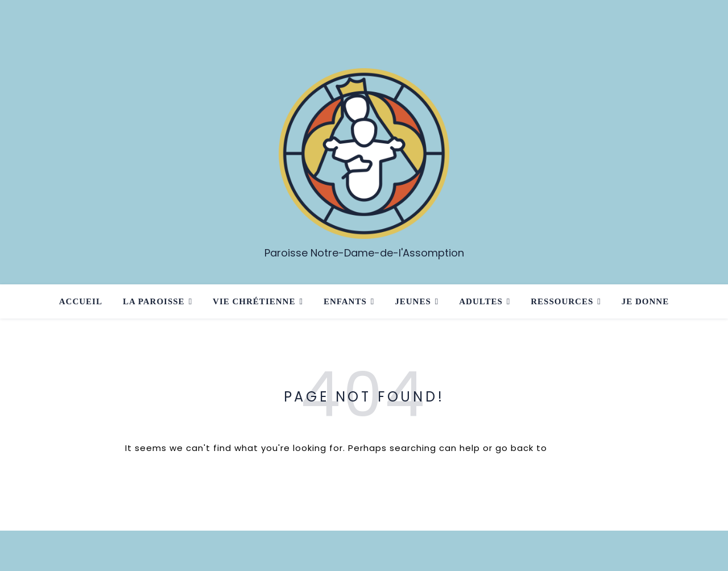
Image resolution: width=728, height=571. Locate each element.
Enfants (345, 301)
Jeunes (413, 301)
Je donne (645, 301)
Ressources (562, 301)
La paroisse (154, 301)
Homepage (576, 448)
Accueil (81, 301)
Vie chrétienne (254, 301)
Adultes (481, 301)
